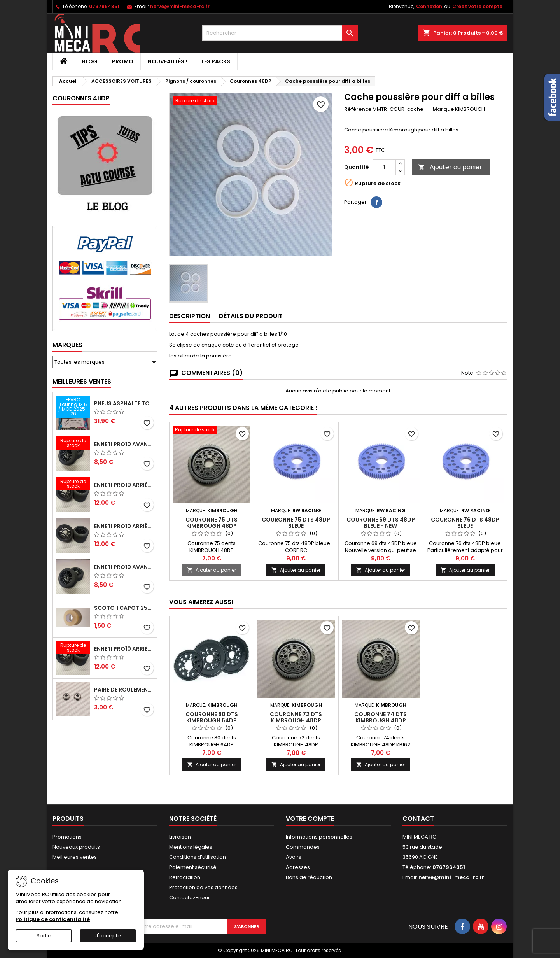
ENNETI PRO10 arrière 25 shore (124, 526)
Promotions (67, 837)
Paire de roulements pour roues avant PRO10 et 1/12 (124, 690)
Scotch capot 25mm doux (124, 608)
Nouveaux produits (76, 847)
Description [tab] (190, 316)
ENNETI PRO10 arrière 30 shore (124, 485)
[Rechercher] (280, 33)
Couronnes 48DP (81, 98)
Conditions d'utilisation (198, 857)
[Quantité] (384, 167)
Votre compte (310, 819)
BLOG (90, 61)
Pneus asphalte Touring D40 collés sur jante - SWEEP (124, 403)
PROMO (123, 61)
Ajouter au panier (450, 167)
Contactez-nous (190, 898)
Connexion (429, 6)
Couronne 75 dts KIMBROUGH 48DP (212, 523)
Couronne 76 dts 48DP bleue (465, 523)
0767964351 (104, 6)
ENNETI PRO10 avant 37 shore (124, 444)
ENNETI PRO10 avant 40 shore (124, 567)
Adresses (298, 867)
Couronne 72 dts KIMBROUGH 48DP (296, 717)
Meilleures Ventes (82, 381)
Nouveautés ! (167, 61)
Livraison (180, 837)
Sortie (44, 936)
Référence (358, 109)
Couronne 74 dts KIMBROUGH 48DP (381, 717)
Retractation (185, 877)
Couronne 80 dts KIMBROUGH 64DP (212, 717)
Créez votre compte (477, 6)
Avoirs (294, 857)
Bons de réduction (309, 877)
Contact (418, 819)
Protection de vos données (203, 887)
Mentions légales (191, 847)
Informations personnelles (319, 837)
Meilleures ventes (75, 857)
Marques (67, 345)
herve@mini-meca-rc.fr (180, 6)
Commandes (303, 847)
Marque (443, 109)
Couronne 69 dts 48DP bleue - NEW (381, 523)
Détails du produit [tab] (251, 316)
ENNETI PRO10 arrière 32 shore (124, 649)
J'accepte (108, 936)
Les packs (216, 61)
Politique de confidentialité (53, 919)
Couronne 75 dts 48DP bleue (296, 523)
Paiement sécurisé (193, 867)
